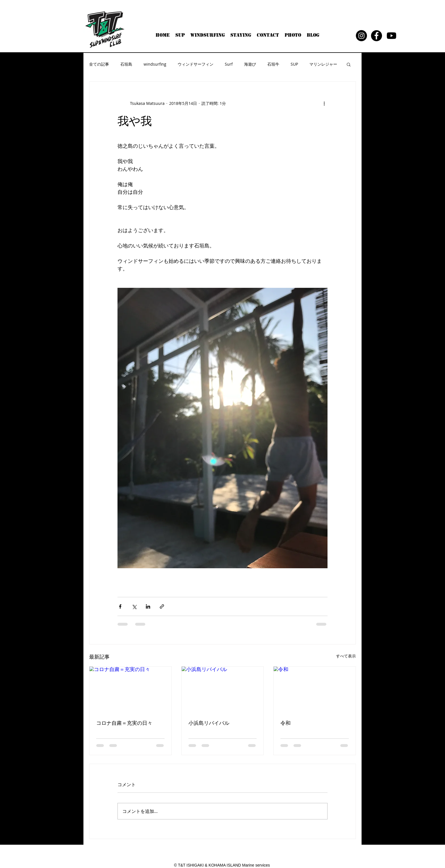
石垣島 (126, 64)
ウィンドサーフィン (196, 64)
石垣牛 (273, 64)
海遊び (250, 64)
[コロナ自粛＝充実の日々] (130, 690)
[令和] (315, 690)
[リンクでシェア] (162, 606)
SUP (294, 64)
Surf (229, 64)
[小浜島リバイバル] (223, 690)
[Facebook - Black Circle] (376, 36)
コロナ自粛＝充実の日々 (124, 723)
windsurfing (155, 64)
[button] (349, 64)
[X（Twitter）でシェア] (134, 606)
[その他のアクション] (324, 103)
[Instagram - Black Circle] (361, 36)
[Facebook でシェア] (120, 606)
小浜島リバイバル (209, 723)
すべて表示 (346, 656)
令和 (286, 723)
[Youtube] (392, 36)
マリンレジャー (323, 64)
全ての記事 (99, 64)
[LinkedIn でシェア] (148, 606)
